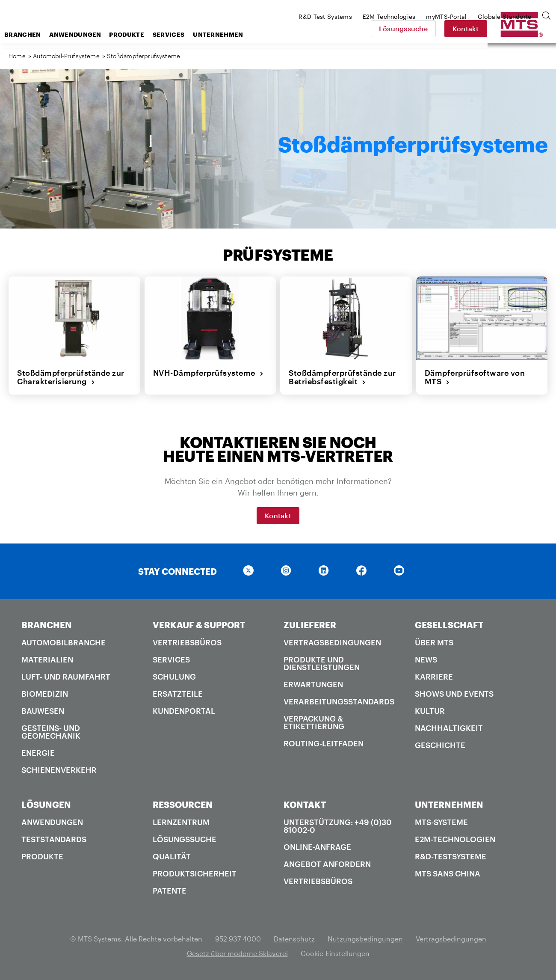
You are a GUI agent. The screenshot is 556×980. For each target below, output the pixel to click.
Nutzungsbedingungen (365, 939)
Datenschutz (294, 939)
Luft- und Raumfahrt (66, 677)
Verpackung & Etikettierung (314, 722)
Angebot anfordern (327, 864)
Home (17, 56)
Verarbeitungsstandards (339, 701)
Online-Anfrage (317, 847)
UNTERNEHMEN (449, 805)
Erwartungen (313, 684)
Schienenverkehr (59, 770)
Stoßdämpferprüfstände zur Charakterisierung (71, 377)
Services (237, 34)
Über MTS (434, 642)
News (426, 659)
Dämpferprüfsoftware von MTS (475, 377)
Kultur (430, 711)
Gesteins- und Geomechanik (51, 732)
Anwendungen (143, 34)
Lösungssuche (464, 28)
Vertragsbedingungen (332, 642)
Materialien (47, 659)
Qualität (172, 856)
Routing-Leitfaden (324, 743)
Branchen (91, 34)
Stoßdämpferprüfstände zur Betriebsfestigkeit (342, 377)
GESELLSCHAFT (449, 625)
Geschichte (440, 745)
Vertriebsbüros (187, 642)
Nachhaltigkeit (449, 728)
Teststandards (54, 839)
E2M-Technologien (455, 839)
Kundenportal (184, 711)
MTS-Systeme (441, 822)
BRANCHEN (47, 625)
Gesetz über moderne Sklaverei (237, 953)
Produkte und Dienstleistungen (322, 663)
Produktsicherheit (195, 873)
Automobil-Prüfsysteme (67, 56)
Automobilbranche (64, 642)
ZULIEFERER (310, 625)
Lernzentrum (181, 822)
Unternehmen (286, 34)
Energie (38, 753)
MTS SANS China (448, 873)
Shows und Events (454, 694)
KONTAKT (305, 805)
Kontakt (526, 28)
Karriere (434, 677)
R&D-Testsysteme (451, 856)
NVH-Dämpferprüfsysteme (208, 373)
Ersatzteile (178, 694)
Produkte (195, 34)
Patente (170, 891)
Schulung (174, 677)
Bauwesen (43, 711)
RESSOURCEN (183, 805)
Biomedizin (45, 694)
